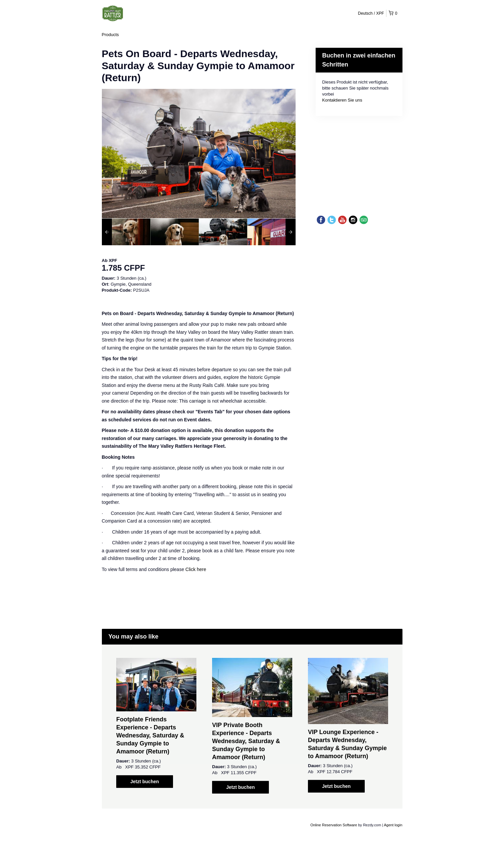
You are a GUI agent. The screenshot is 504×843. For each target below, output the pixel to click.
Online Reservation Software (334, 825)
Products (110, 35)
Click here (196, 569)
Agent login (393, 825)
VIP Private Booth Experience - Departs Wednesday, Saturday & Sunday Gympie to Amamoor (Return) (246, 741)
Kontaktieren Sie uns (342, 100)
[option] (126, 232)
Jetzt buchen (145, 782)
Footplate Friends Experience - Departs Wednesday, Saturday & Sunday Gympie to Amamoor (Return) (150, 735)
